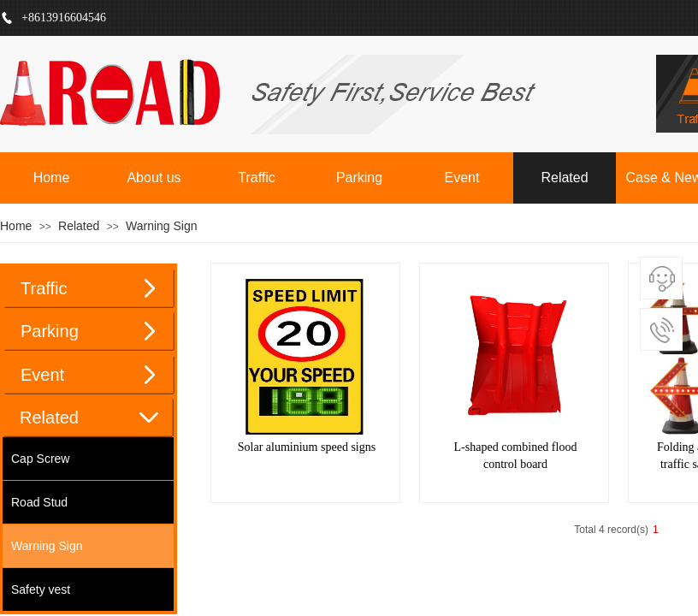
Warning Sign (162, 226)
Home (52, 178)
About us (154, 178)
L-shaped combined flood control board (516, 456)
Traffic (257, 178)
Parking (359, 178)
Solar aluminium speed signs (307, 447)
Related (564, 178)
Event (462, 178)
